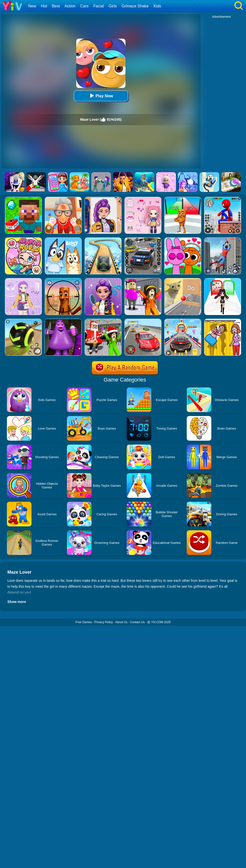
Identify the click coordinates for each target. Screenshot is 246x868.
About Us (121, 622)
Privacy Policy (104, 622)
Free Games (84, 622)
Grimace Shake (135, 6)
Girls (113, 6)
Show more (17, 602)
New (32, 6)
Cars (84, 6)
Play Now (101, 96)
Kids (157, 6)
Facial (99, 6)
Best (56, 6)
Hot (44, 6)
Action (70, 6)
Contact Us (137, 622)
